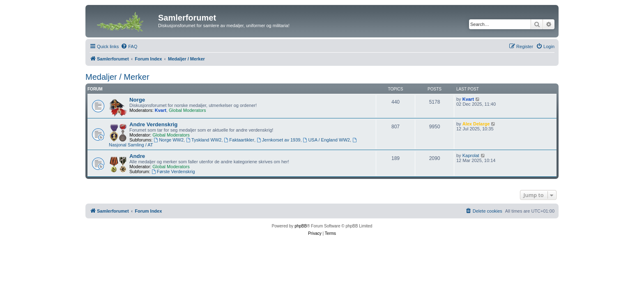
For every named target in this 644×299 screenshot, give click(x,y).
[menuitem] (129, 46)
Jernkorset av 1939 (278, 140)
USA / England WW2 (327, 140)
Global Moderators (187, 110)
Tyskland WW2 (204, 140)
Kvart (161, 110)
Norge (137, 100)
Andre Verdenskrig (153, 124)
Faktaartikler (239, 140)
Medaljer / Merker (117, 77)
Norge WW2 (169, 140)
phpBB (301, 226)
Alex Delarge (476, 124)
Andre (137, 156)
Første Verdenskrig (173, 172)
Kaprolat (471, 155)
